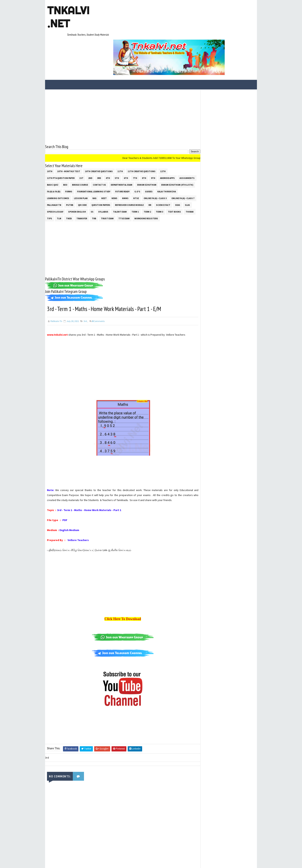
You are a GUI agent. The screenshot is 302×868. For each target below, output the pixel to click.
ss (131, 177)
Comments (98, 293)
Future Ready (159, 156)
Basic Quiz (73, 150)
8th (144, 143)
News (138, 163)
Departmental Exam (141, 150)
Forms (105, 156)
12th (163, 136)
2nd (90, 143)
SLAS (78, 177)
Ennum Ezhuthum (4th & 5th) (63, 156)
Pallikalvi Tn (82, 170)
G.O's (174, 156)
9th (153, 143)
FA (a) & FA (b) (90, 156)
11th (120, 136)
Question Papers (129, 170)
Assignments (55, 150)
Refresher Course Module (157, 170)
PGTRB (97, 170)
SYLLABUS (142, 177)
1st (81, 143)
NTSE (159, 163)
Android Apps (167, 143)
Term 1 (174, 177)
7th (135, 143)
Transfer (124, 183)
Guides (186, 156)
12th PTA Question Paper (61, 143)
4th (108, 143)
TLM (102, 183)
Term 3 (51, 183)
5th (117, 143)
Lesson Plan (104, 163)
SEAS (69, 177)
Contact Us (119, 150)
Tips (92, 183)
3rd (99, 143)
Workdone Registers (59, 190)
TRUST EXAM (150, 183)
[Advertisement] (119, 82)
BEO (85, 150)
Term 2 (186, 177)
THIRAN (81, 183)
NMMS (149, 163)
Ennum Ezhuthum (167, 150)
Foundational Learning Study (130, 156)
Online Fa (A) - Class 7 (58, 170)
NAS (118, 163)
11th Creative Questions (142, 136)
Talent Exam (159, 177)
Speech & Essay (94, 177)
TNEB (111, 183)
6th (126, 143)
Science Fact (54, 177)
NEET (127, 163)
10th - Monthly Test (69, 136)
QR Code (110, 170)
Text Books (66, 183)
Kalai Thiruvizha (56, 163)
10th (50, 136)
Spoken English (116, 177)
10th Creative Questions (99, 136)
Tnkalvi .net (68, 17)
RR (178, 170)
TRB (137, 183)
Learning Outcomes (81, 163)
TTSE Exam (167, 183)
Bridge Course (100, 150)
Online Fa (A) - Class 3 (178, 163)
